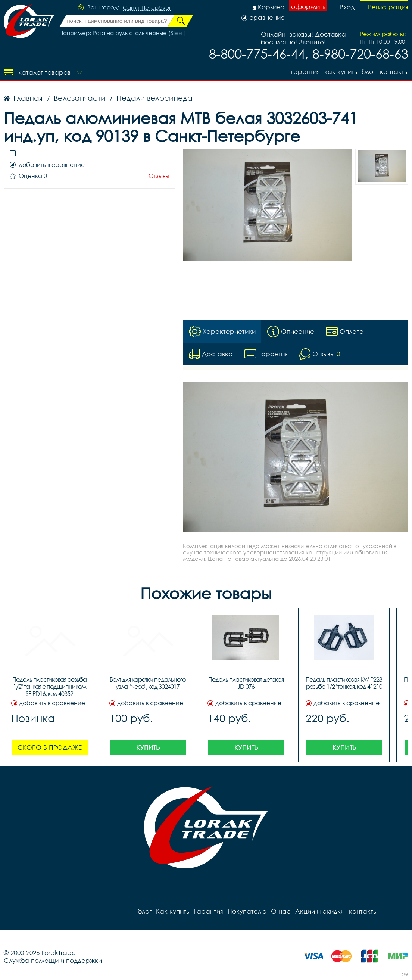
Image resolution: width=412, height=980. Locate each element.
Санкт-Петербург (147, 8)
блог (369, 71)
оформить (308, 7)
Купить (148, 747)
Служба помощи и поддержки (53, 960)
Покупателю (247, 911)
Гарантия (305, 71)
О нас (281, 911)
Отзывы (159, 176)
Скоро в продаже (50, 747)
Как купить (341, 71)
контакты (394, 71)
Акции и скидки (320, 911)
